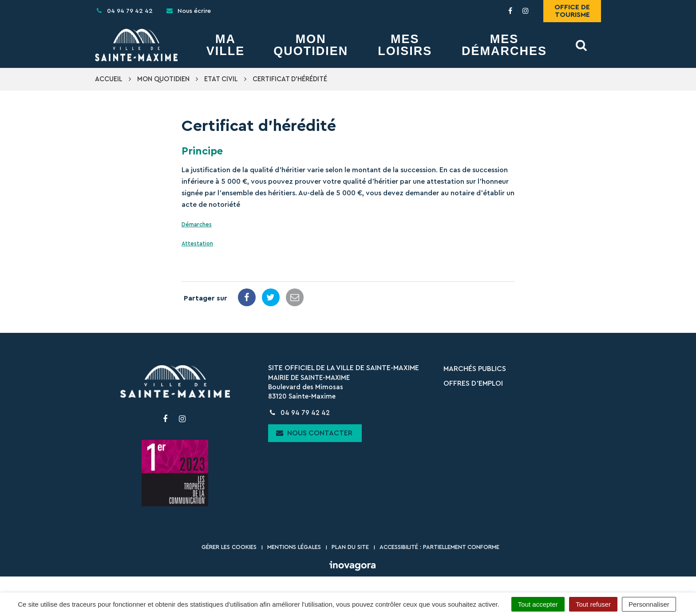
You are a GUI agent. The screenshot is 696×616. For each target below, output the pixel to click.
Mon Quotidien (311, 45)
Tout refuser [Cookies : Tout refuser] (593, 604)
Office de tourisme (572, 11)
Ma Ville (226, 45)
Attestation (197, 244)
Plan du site (350, 547)
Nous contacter (314, 433)
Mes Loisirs (405, 45)
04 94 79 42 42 (299, 413)
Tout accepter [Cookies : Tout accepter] (538, 604)
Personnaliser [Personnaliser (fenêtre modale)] (649, 604)
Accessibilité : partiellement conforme (439, 547)
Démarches (197, 225)
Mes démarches (504, 45)
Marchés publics (475, 369)
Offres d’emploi (473, 383)
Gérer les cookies (229, 547)
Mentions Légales (294, 547)
